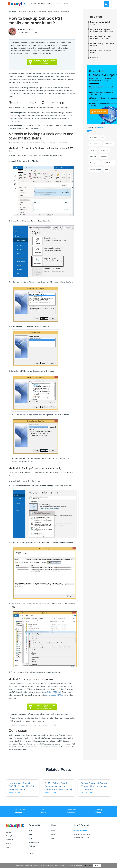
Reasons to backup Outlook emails (100, 23)
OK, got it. (97, 866)
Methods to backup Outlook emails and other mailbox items (101, 30)
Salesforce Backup (95, 144)
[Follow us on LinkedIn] (91, 847)
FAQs (31, 838)
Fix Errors (32, 846)
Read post (12, 792)
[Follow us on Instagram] (98, 847)
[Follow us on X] (84, 847)
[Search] (106, 4)
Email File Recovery (28, 12)
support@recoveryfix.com (82, 834)
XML (8, 847)
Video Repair (94, 137)
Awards (54, 838)
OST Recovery (108, 144)
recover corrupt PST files (54, 695)
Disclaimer (9, 840)
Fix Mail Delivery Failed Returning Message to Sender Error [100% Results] (58, 786)
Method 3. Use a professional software (101, 52)
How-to (31, 834)
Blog (19, 12)
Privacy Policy (11, 836)
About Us (51, 4)
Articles (31, 850)
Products (42, 4)
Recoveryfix (12, 12)
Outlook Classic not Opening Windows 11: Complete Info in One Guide (94, 786)
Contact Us (10, 832)
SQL (103, 137)
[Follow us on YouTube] (105, 847)
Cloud (107, 169)
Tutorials (31, 854)
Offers (59, 4)
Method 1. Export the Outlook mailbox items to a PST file (101, 37)
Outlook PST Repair (54, 692)
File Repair (104, 156)
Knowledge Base (34, 842)
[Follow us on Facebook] (77, 847)
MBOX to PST (104, 150)
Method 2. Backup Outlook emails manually (102, 45)
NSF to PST (93, 150)
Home (34, 4)
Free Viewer (93, 156)
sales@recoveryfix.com (81, 837)
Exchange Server (95, 163)
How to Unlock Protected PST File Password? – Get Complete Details (21, 786)
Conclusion (94, 58)
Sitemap (9, 844)
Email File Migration (95, 169)
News (66, 4)
